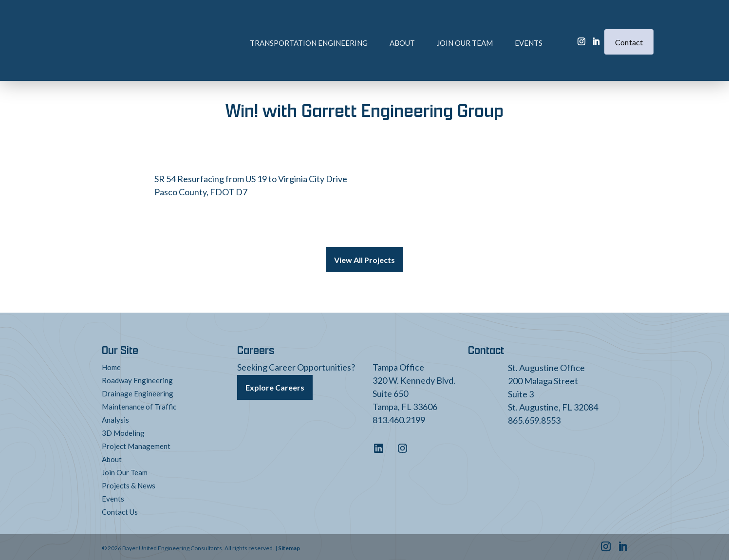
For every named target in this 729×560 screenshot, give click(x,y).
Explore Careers (275, 384)
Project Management (136, 444)
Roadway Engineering (137, 378)
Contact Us (120, 510)
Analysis (115, 418)
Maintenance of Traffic (139, 405)
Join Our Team (429, 28)
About (366, 28)
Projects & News (129, 484)
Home (111, 365)
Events (493, 28)
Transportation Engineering (273, 28)
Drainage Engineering (138, 392)
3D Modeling (123, 431)
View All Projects (364, 259)
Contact (629, 27)
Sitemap (289, 546)
